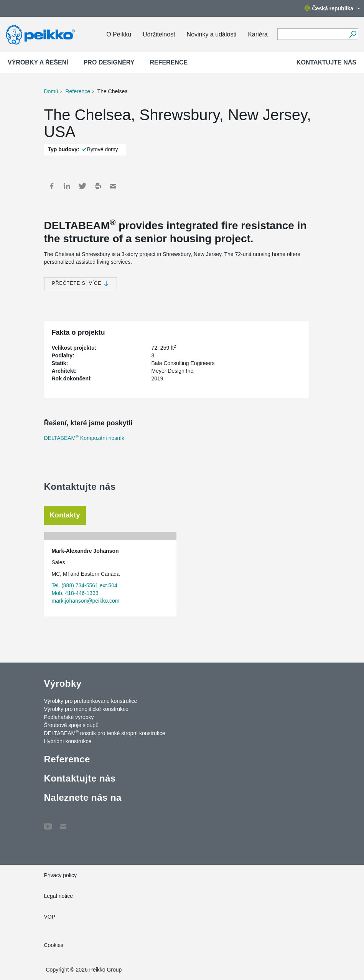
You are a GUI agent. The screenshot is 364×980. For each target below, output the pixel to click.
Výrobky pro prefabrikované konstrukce (91, 701)
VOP (50, 917)
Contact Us (63, 823)
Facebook (52, 186)
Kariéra (258, 34)
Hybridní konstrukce (68, 741)
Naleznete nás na (83, 797)
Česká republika (332, 8)
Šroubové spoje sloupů (71, 725)
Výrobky (63, 683)
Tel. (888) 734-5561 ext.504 (85, 585)
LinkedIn (67, 186)
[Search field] (312, 35)
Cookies (54, 945)
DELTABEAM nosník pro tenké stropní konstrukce (105, 733)
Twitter (82, 186)
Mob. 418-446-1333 (75, 593)
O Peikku (119, 34)
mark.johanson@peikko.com (86, 601)
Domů (51, 91)
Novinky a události (212, 34)
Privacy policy (61, 875)
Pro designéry (109, 62)
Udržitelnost (159, 34)
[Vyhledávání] (353, 34)
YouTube (48, 823)
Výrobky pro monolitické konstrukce (86, 709)
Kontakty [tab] (65, 515)
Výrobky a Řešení (38, 62)
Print (98, 186)
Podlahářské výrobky (69, 717)
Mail (113, 186)
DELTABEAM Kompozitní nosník (84, 438)
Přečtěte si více (81, 283)
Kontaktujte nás (326, 62)
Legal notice (59, 896)
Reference (169, 62)
